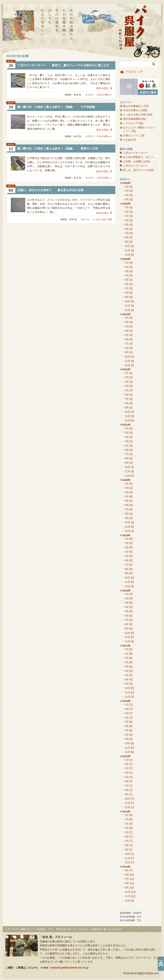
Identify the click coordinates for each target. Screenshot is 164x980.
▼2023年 (125, 314)
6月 (127, 229)
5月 (127, 225)
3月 (127, 195)
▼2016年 (125, 701)
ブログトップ (134, 72)
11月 (128, 250)
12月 (128, 255)
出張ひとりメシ (132, 135)
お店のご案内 (139, 87)
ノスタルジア (131, 123)
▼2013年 (125, 867)
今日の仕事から (104, 95)
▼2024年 (125, 259)
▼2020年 (125, 480)
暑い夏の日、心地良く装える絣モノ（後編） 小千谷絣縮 (56, 107)
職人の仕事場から (133, 106)
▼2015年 (125, 756)
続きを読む (103, 88)
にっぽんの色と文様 (102, 219)
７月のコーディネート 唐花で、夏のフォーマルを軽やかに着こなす (65, 65)
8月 (127, 237)
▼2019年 (125, 535)
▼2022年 (125, 369)
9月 (127, 242)
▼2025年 (125, 204)
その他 (127, 140)
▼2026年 (125, 183)
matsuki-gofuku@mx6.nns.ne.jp (69, 968)
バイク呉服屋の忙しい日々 (133, 28)
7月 (127, 233)
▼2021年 (125, 425)
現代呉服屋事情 (132, 119)
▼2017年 (125, 646)
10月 (128, 246)
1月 (127, 187)
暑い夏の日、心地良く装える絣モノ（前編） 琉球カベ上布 (57, 149)
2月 (127, 191)
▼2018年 (125, 591)
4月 (127, 199)
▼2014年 (125, 812)
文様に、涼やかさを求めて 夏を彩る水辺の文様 (50, 190)
